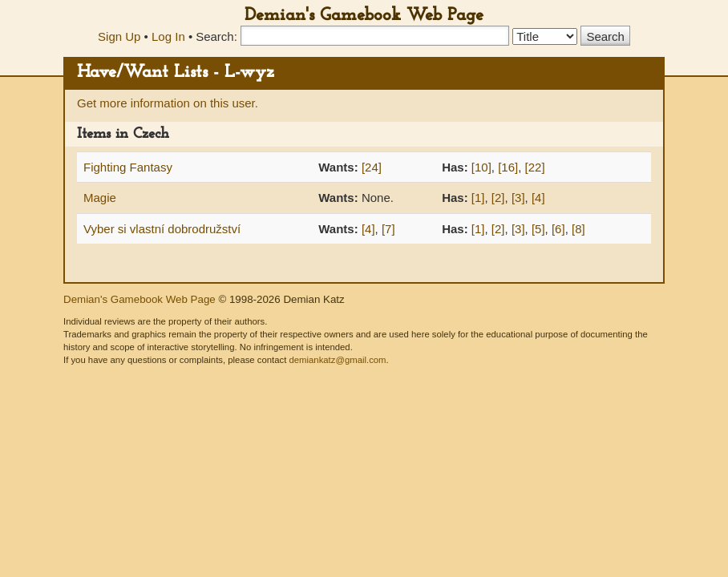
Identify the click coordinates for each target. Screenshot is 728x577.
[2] (498, 198)
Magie (100, 198)
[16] (508, 167)
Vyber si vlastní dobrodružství (162, 229)
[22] (535, 167)
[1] (478, 198)
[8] (578, 229)
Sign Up (119, 36)
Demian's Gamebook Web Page (364, 16)
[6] (558, 229)
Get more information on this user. (168, 103)
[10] (481, 167)
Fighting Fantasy (128, 167)
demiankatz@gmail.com (337, 360)
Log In (168, 36)
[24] (372, 167)
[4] (538, 198)
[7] (388, 229)
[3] (518, 198)
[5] (538, 229)
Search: (216, 36)
